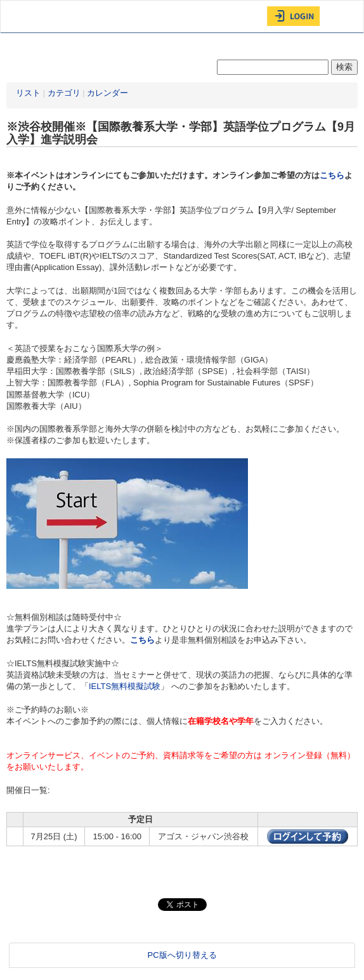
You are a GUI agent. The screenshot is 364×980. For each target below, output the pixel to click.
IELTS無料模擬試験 (125, 686)
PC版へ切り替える (182, 955)
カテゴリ (64, 93)
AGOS (32, 16)
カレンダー (107, 93)
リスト (28, 93)
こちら (332, 175)
